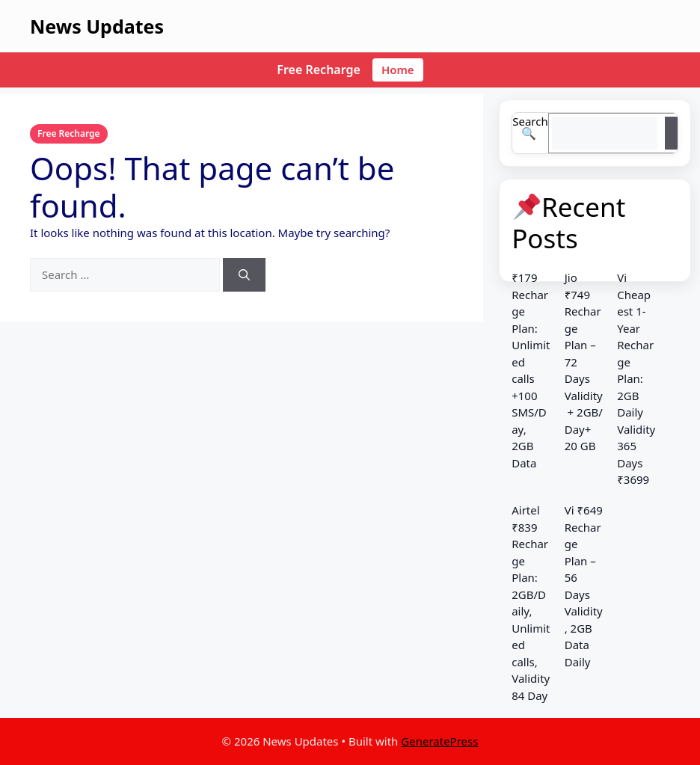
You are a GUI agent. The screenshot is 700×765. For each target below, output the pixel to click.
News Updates (97, 26)
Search (530, 121)
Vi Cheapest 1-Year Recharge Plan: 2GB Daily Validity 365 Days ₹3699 (636, 378)
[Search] (244, 275)
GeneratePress (439, 741)
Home (398, 70)
